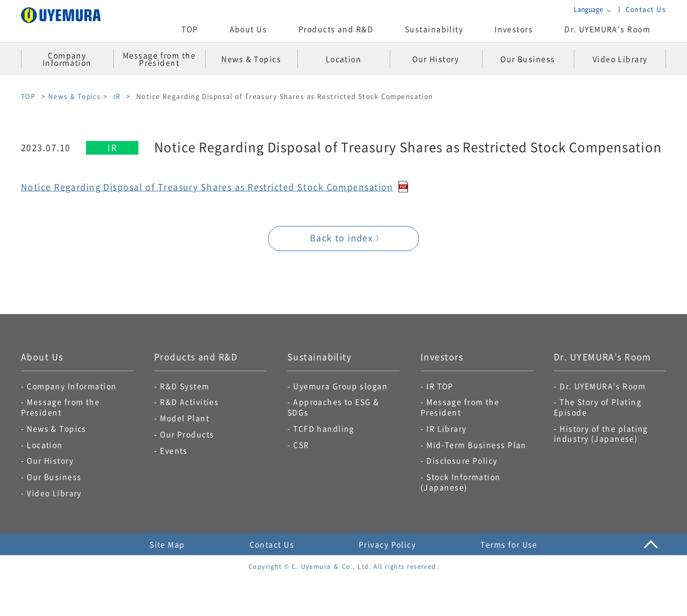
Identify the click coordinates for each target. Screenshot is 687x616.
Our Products (187, 434)
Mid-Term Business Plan (476, 445)
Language (588, 9)
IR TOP (440, 386)
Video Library (54, 493)
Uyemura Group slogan (340, 386)
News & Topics (75, 96)
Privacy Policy (387, 544)
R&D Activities (189, 402)
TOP (190, 29)
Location (45, 445)
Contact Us (646, 9)
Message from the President (60, 407)
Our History (50, 460)
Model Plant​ (185, 418)
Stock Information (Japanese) (461, 482)
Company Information (72, 386)
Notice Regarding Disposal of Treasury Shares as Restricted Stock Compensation (207, 187)
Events (174, 450)
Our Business (54, 477)
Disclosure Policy (462, 460)
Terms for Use (509, 544)
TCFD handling (324, 428)
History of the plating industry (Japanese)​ (601, 434)
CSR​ (301, 445)
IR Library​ (446, 428)
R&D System (185, 386)
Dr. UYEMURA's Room (607, 29)
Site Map (167, 544)
